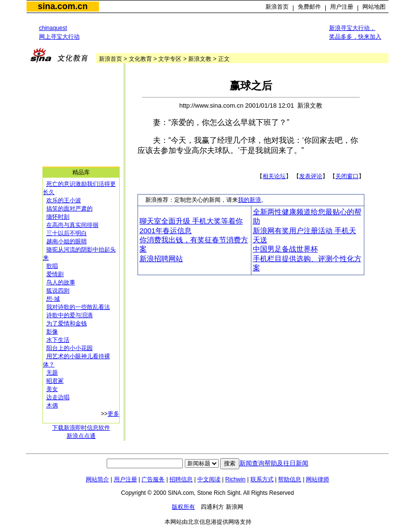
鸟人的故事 (61, 282)
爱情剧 (55, 274)
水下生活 (58, 340)
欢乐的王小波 (64, 200)
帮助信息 (290, 479)
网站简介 (97, 479)
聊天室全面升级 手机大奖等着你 (191, 221)
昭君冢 (55, 381)
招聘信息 (181, 479)
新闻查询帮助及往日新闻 (274, 463)
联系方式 (262, 479)
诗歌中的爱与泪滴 (69, 315)
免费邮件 (309, 7)
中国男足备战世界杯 (285, 249)
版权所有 (183, 507)
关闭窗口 (347, 176)
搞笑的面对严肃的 (69, 209)
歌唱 (52, 266)
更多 (113, 414)
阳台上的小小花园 (69, 348)
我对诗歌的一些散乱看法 (78, 307)
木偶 (52, 406)
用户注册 (342, 7)
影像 (52, 332)
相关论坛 (274, 176)
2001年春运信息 (166, 231)
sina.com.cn (62, 6)
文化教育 (140, 59)
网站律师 (318, 479)
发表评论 (311, 176)
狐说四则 (58, 291)
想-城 (53, 299)
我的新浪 (249, 200)
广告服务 (153, 479)
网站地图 (374, 7)
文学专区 (170, 59)
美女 (52, 389)
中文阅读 (209, 479)
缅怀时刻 (58, 217)
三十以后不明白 (67, 233)
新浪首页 (277, 7)
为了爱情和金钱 (67, 323)
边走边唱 (58, 397)
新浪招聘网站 (161, 259)
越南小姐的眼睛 (67, 241)
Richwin (235, 479)
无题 (52, 373)
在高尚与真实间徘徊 (72, 225)
